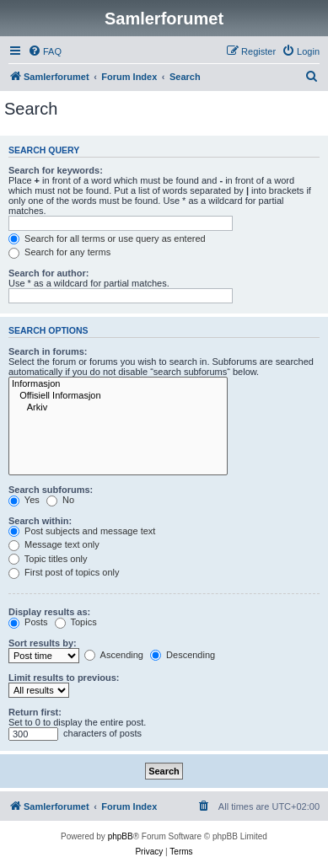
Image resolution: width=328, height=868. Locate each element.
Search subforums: (51, 490)
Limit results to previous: (64, 678)
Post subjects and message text (82, 531)
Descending (183, 655)
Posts (28, 622)
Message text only (54, 544)
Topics (76, 622)
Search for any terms (59, 252)
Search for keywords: (56, 170)
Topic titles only (48, 559)
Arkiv (118, 408)
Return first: (35, 712)
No (60, 500)
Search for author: (48, 273)
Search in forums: (48, 351)
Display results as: (49, 612)
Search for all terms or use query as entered (107, 238)
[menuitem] (45, 51)
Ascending (114, 655)
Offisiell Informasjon (118, 396)
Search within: (40, 521)
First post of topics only (64, 572)
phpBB (121, 836)
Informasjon (118, 384)
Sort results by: (43, 643)
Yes (24, 500)
